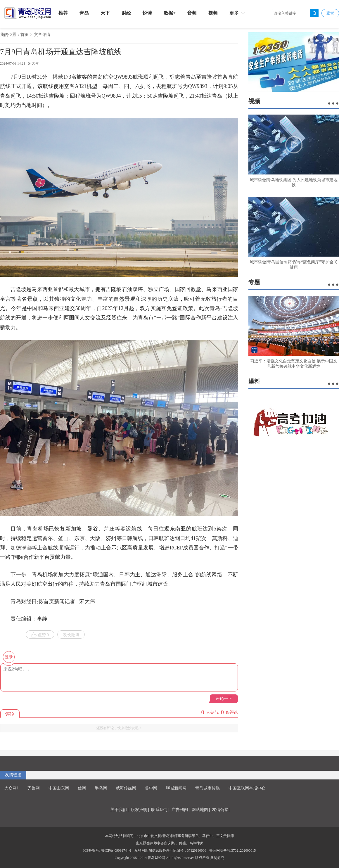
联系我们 (159, 810)
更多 (238, 13)
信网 (82, 788)
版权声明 (139, 810)
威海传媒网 (126, 788)
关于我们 (119, 810)
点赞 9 (40, 635)
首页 (25, 35)
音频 (192, 13)
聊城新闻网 (176, 788)
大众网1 (12, 788)
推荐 (63, 13)
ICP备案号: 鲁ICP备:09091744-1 (107, 850)
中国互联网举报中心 (247, 788)
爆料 (254, 381)
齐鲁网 (34, 788)
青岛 (84, 13)
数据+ (170, 13)
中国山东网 (59, 788)
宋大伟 (33, 63)
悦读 (147, 13)
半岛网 (101, 788)
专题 (254, 282)
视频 (213, 13)
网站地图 (200, 810)
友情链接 (13, 775)
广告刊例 (180, 810)
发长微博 (71, 635)
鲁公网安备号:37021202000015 (232, 850)
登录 (330, 13)
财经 (126, 13)
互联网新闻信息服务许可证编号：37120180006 (170, 850)
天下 (105, 13)
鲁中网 (151, 788)
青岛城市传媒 (207, 788)
